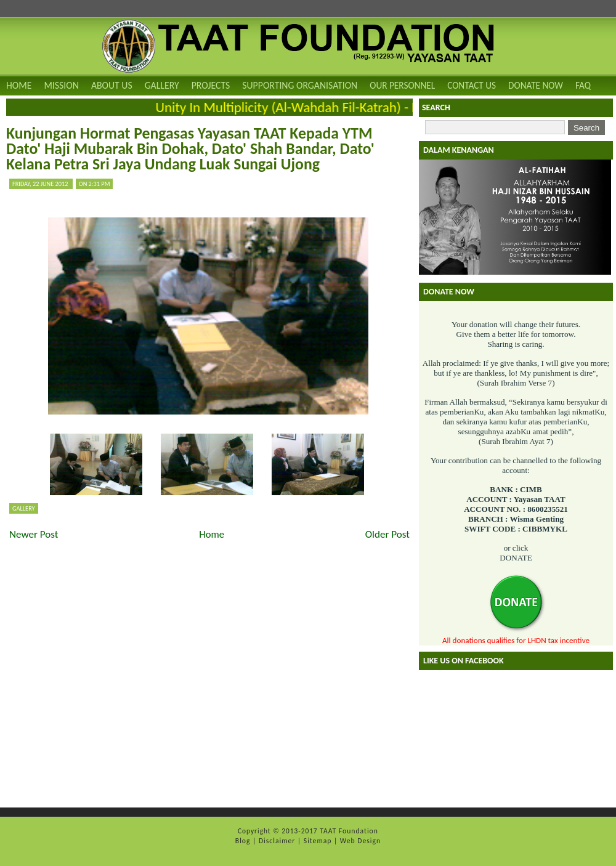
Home (19, 85)
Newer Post (34, 534)
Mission (61, 85)
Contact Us (472, 85)
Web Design (360, 841)
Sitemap (319, 841)
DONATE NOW (536, 85)
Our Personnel (402, 85)
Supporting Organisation (300, 85)
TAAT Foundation (349, 831)
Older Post (387, 534)
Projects (211, 85)
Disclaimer (278, 841)
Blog (244, 841)
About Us (112, 85)
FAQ (583, 85)
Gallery (162, 85)
